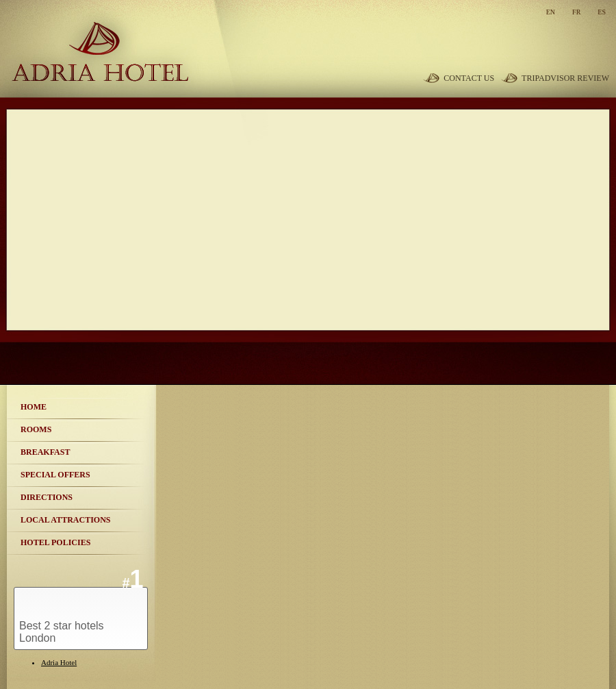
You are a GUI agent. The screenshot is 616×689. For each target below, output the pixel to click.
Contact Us (469, 78)
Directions (47, 497)
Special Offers (55, 475)
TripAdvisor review (565, 78)
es (602, 12)
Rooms (36, 429)
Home (34, 407)
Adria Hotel (59, 662)
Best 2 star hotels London (62, 632)
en (551, 12)
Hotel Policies (55, 542)
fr (576, 12)
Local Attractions (65, 520)
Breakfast (45, 452)
